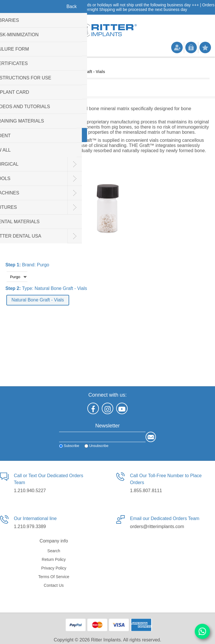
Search (54, 551)
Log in (191, 47)
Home (11, 72)
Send (151, 437)
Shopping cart (36, 49)
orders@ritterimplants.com (157, 527)
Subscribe (71, 446)
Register (177, 47)
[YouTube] (122, 408)
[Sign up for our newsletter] (102, 437)
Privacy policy (54, 568)
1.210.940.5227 (30, 491)
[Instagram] (108, 408)
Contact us (54, 585)
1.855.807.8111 (146, 491)
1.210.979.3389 (30, 527)
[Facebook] (93, 408)
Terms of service (54, 577)
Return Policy (54, 559)
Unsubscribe (99, 446)
